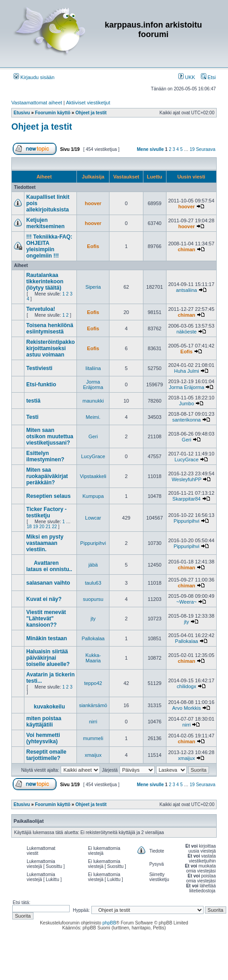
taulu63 (93, 583)
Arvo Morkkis (186, 708)
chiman (187, 249)
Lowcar (93, 518)
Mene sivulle (150, 149)
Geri (93, 436)
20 (42, 527)
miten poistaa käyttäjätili (44, 722)
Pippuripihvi (187, 521)
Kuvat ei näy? (44, 599)
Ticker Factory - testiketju (46, 512)
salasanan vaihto (48, 583)
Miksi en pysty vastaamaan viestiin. (45, 543)
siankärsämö (93, 705)
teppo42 (93, 683)
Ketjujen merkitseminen (45, 223)
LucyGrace (93, 456)
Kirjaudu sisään (34, 77)
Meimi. (93, 417)
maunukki (93, 401)
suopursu (93, 599)
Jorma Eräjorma (93, 384)
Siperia (93, 287)
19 (192, 149)
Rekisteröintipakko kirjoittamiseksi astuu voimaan (50, 348)
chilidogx (187, 686)
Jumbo (187, 403)
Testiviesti (39, 368)
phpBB (109, 923)
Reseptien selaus (48, 496)
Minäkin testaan (47, 638)
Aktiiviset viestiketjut (88, 103)
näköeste (187, 332)
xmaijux (93, 755)
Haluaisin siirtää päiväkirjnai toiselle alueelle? (48, 658)
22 (55, 527)
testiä (33, 401)
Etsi (208, 77)
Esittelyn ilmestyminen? (45, 456)
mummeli (93, 738)
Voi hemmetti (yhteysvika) (43, 738)
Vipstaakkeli (93, 476)
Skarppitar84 (186, 499)
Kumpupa (93, 496)
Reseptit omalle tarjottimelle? (46, 755)
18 (29, 527)
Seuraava (206, 149)
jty (93, 619)
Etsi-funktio (41, 384)
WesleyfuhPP (186, 479)
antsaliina (186, 290)
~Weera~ (187, 602)
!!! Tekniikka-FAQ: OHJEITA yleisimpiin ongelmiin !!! (49, 246)
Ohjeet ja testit (42, 127)
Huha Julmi (187, 371)
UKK (187, 77)
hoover (93, 203)
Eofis (93, 246)
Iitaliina (93, 368)
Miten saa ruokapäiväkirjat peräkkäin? (47, 476)
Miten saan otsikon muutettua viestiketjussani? (50, 436)
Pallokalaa (93, 638)
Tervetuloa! (41, 309)
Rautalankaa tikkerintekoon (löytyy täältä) (45, 281)
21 (48, 527)
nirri (93, 722)
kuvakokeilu (50, 707)
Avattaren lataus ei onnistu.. (49, 566)
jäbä (93, 565)
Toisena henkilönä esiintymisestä (50, 328)
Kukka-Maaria (93, 658)
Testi (32, 417)
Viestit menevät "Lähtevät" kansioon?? (46, 619)
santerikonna (187, 420)
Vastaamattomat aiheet (37, 103)
